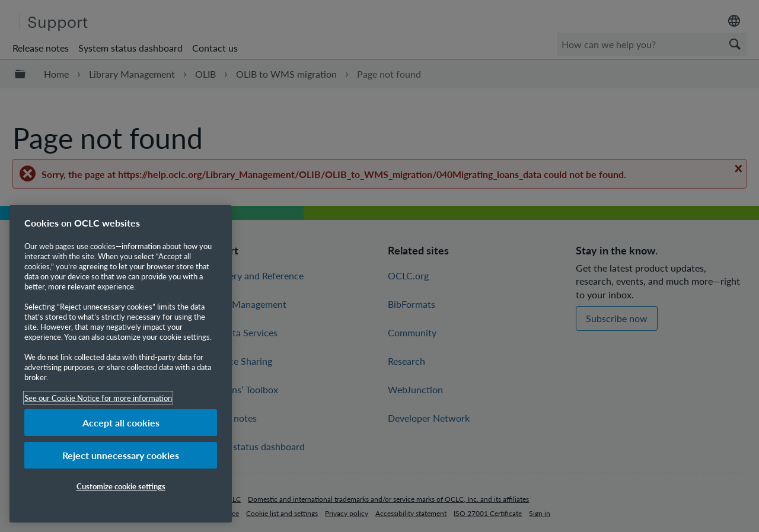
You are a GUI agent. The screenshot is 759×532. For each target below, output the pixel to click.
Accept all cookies (121, 423)
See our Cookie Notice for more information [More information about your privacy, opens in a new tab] (98, 398)
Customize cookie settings (121, 486)
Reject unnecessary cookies (121, 455)
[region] (121, 364)
